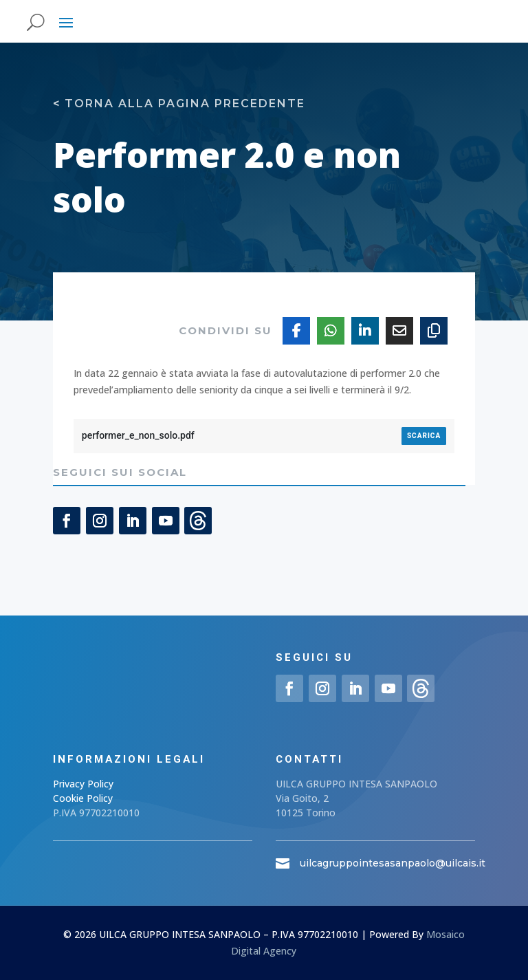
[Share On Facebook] (296, 331)
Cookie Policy (83, 798)
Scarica (424, 436)
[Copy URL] (434, 331)
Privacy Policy (83, 784)
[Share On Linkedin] (365, 331)
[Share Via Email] (399, 331)
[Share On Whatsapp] (331, 331)
